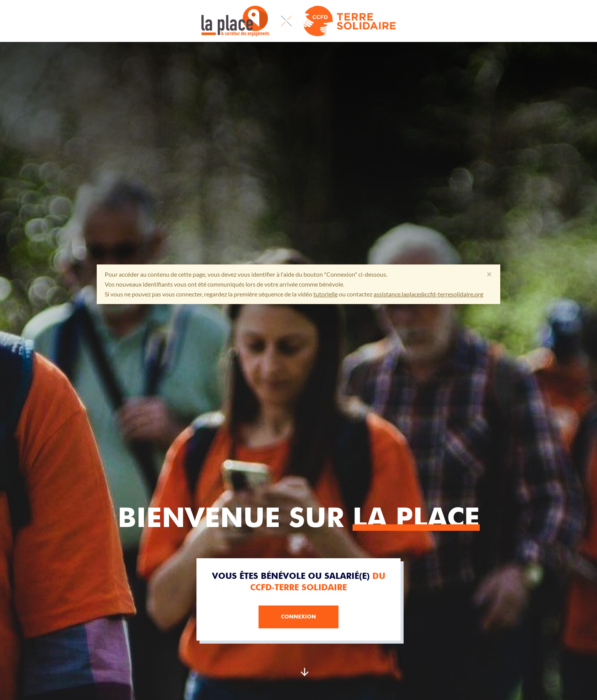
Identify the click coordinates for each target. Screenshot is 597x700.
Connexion (298, 617)
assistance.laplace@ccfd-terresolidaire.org (428, 294)
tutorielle (326, 294)
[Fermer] (489, 274)
